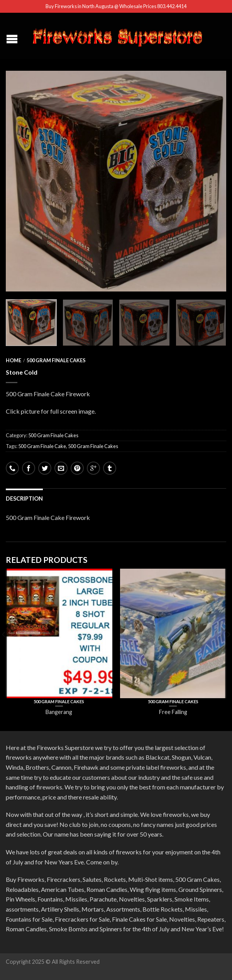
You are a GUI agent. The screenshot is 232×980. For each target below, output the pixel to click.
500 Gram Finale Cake (42, 446)
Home (14, 360)
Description (24, 499)
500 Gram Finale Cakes (56, 360)
